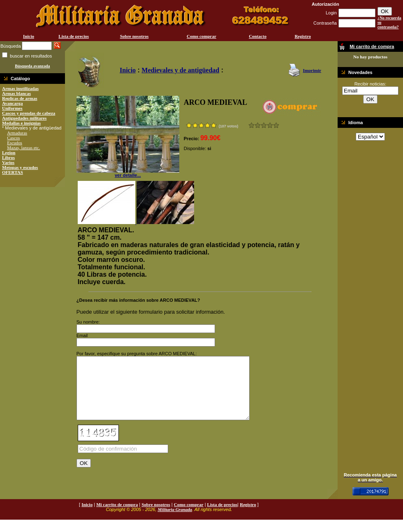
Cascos (13, 138)
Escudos (15, 143)
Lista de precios (74, 36)
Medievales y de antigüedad (180, 70)
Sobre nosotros (134, 36)
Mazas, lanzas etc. (23, 148)
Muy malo (251, 125)
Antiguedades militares (24, 118)
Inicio (29, 36)
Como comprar (201, 36)
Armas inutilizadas (20, 88)
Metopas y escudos (20, 167)
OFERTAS (13, 172)
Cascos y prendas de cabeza (29, 113)
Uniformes (12, 108)
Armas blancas (16, 93)
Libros (8, 157)
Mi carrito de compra (117, 517)
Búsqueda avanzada (32, 66)
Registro (303, 36)
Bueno (264, 125)
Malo (258, 125)
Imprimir (312, 70)
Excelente (276, 125)
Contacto (258, 36)
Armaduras (17, 133)
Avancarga (13, 103)
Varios (8, 162)
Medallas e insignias (21, 123)
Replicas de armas (20, 98)
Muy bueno (270, 125)
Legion (9, 153)
